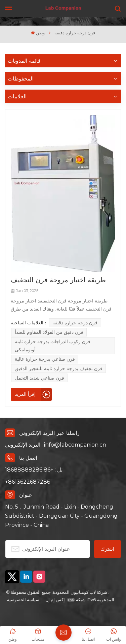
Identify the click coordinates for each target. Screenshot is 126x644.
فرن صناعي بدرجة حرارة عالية (45, 359)
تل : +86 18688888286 (34, 470)
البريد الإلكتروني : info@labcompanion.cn (56, 445)
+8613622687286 (28, 482)
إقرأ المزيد (25, 394)
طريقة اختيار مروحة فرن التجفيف (58, 280)
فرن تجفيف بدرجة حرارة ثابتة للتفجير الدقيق (59, 368)
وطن (38, 33)
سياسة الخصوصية (23, 600)
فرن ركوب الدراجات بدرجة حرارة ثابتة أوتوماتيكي (53, 346)
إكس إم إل (55, 600)
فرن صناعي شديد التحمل (39, 378)
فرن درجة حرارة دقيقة (75, 323)
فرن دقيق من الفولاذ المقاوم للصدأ (49, 332)
